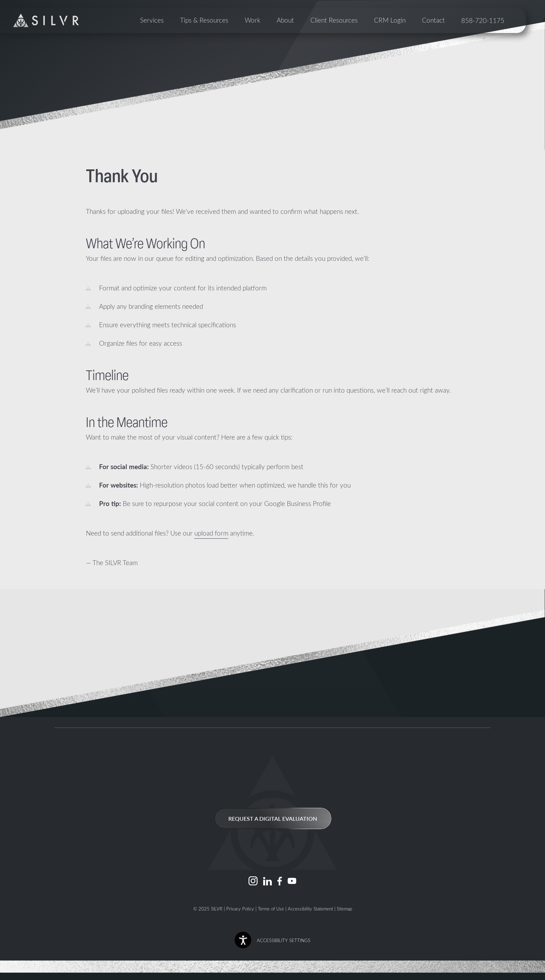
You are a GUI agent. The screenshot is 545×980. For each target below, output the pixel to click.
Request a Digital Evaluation (273, 818)
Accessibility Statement (310, 909)
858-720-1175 (497, 49)
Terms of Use (271, 909)
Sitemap (344, 909)
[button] (272, 940)
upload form (211, 533)
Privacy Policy (240, 909)
